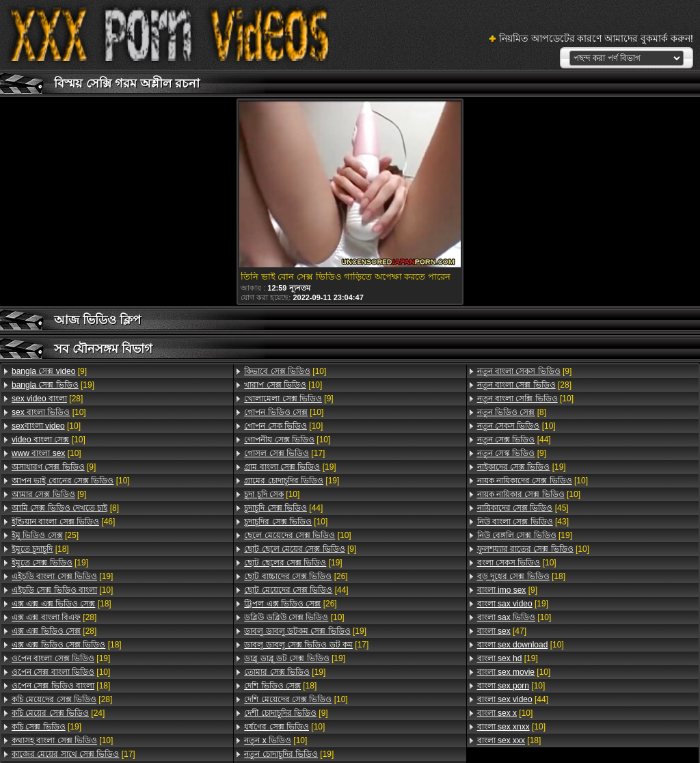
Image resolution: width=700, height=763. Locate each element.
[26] (296, 576)
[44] (283, 508)
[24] (58, 713)
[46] (63, 522)
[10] (49, 412)
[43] (523, 522)
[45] (523, 508)
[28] (47, 399)
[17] (73, 754)
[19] (53, 385)
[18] (40, 549)
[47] (502, 631)
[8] (65, 508)
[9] (49, 371)
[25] (45, 535)
